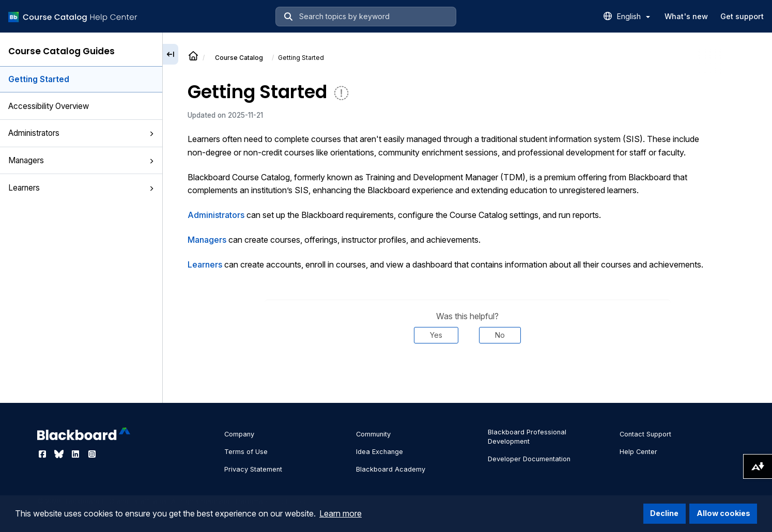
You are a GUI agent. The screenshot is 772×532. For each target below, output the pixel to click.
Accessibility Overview (49, 106)
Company (239, 434)
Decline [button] (664, 513)
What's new (686, 16)
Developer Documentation (529, 459)
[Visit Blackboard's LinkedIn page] (76, 454)
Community (373, 434)
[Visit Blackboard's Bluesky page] (60, 454)
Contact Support (645, 434)
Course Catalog (239, 58)
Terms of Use (246, 452)
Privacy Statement (253, 469)
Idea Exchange (380, 452)
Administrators (81, 133)
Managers (81, 160)
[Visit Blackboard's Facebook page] (43, 454)
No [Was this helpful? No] (500, 335)
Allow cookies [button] (723, 513)
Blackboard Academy (391, 469)
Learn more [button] (341, 513)
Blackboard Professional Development (527, 437)
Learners (81, 188)
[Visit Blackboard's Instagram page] (92, 454)
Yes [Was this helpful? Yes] (436, 335)
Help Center (638, 452)
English (634, 16)
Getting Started (39, 79)
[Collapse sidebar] (171, 54)
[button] (151, 134)
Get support (742, 16)
